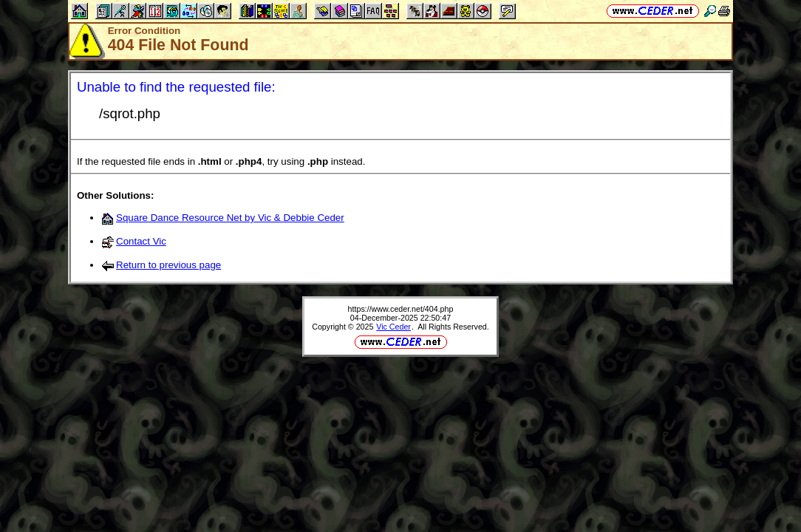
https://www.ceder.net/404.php (401, 309)
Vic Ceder (393, 327)
